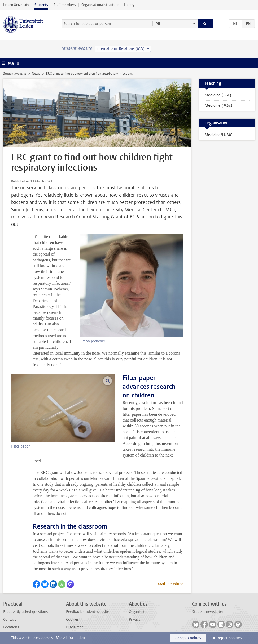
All (158, 23)
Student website (15, 74)
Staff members (65, 5)
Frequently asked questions (25, 612)
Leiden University (16, 5)
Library (129, 5)
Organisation (139, 612)
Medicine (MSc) (218, 106)
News (36, 74)
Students (41, 5)
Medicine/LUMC (218, 135)
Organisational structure (100, 5)
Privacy (135, 620)
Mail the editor (170, 584)
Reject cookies (229, 638)
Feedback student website (88, 612)
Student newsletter (208, 612)
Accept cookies (188, 638)
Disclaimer (74, 627)
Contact (10, 620)
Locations (11, 627)
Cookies (72, 620)
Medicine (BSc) (218, 95)
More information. (71, 638)
